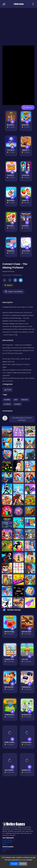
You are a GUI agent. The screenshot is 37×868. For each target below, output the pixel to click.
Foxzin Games (7, 840)
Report (8, 285)
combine (17, 404)
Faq (4, 851)
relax (16, 400)
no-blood (7, 404)
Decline (23, 864)
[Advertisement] (18, 26)
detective (25, 400)
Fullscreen (28, 107)
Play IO (5, 844)
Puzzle (8, 390)
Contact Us (6, 849)
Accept (14, 864)
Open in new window (14, 292)
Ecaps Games (7, 842)
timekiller (7, 400)
